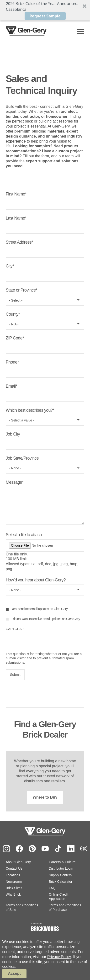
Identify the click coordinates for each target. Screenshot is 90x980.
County (12, 314)
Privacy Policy (59, 957)
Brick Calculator (61, 882)
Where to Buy (45, 797)
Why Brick (13, 894)
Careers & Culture (62, 862)
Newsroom (14, 882)
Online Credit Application (59, 897)
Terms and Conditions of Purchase (65, 907)
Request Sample (45, 16)
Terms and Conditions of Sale (22, 907)
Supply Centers (60, 875)
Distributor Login (61, 868)
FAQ (52, 888)
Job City (13, 434)
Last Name (15, 218)
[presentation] (42, 642)
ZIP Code (14, 338)
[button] (45, 10)
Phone (11, 362)
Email (11, 386)
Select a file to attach (24, 535)
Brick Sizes (14, 888)
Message (14, 482)
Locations (13, 875)
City (9, 266)
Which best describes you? (29, 410)
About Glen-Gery (18, 862)
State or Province (21, 290)
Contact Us (14, 868)
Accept (14, 973)
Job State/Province (22, 458)
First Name (15, 194)
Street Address (19, 242)
